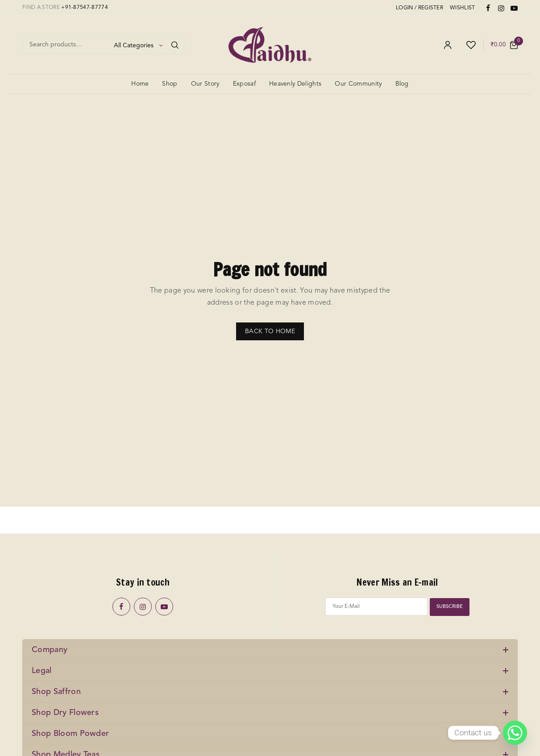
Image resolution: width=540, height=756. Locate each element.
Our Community (358, 84)
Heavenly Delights (295, 84)
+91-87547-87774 (85, 8)
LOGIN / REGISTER (420, 8)
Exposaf (244, 84)
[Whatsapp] (515, 733)
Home (140, 84)
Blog (402, 84)
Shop (170, 84)
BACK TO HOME (270, 331)
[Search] (175, 45)
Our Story (205, 84)
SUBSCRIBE (450, 606)
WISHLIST (463, 8)
